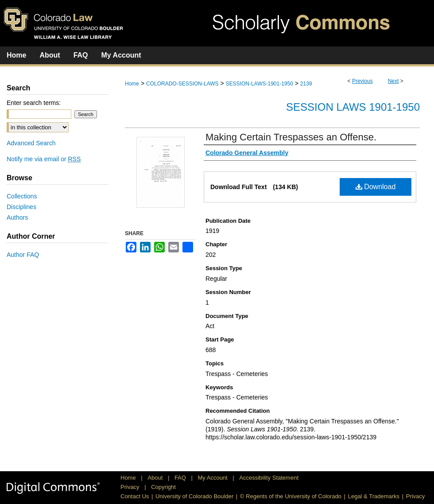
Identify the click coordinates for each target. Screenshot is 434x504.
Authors (17, 217)
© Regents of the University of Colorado (291, 496)
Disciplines (21, 207)
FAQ (181, 478)
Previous (362, 81)
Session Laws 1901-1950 (353, 107)
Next (393, 81)
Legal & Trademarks (374, 496)
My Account (214, 478)
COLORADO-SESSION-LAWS (182, 84)
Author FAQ (23, 255)
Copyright (163, 487)
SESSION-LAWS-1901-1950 (260, 84)
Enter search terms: (34, 103)
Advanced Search (31, 143)
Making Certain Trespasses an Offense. (291, 137)
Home (132, 84)
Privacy (131, 487)
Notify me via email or (44, 159)
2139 (306, 84)
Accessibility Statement (269, 478)
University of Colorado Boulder (194, 496)
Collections (22, 196)
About (156, 478)
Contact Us (135, 496)
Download (376, 187)
